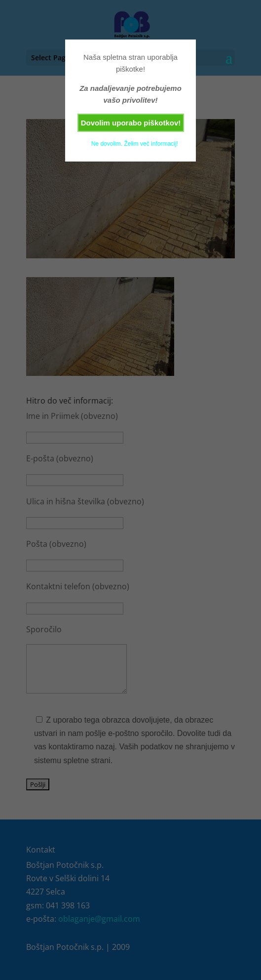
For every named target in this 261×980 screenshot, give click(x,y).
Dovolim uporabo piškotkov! (131, 123)
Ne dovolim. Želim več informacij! (135, 144)
